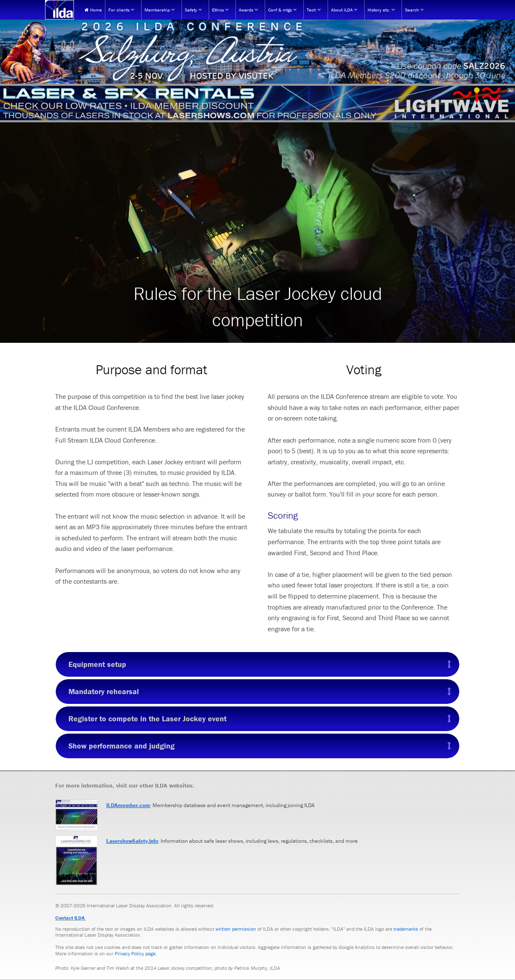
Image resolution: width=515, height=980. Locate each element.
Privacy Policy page (135, 953)
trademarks (406, 929)
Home (93, 10)
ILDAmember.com (128, 805)
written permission (236, 929)
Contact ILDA (70, 918)
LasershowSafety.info (132, 841)
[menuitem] (93, 10)
